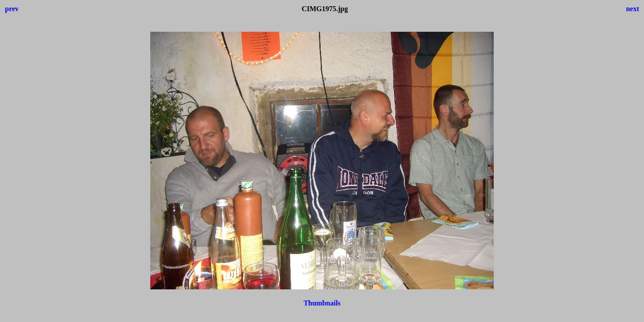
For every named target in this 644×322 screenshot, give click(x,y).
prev (12, 9)
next (633, 9)
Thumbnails (322, 303)
